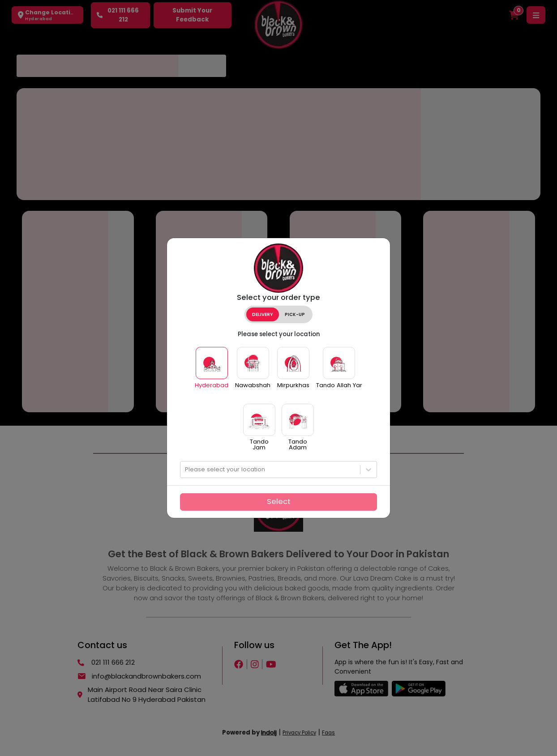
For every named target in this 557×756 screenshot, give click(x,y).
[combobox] (186, 470)
